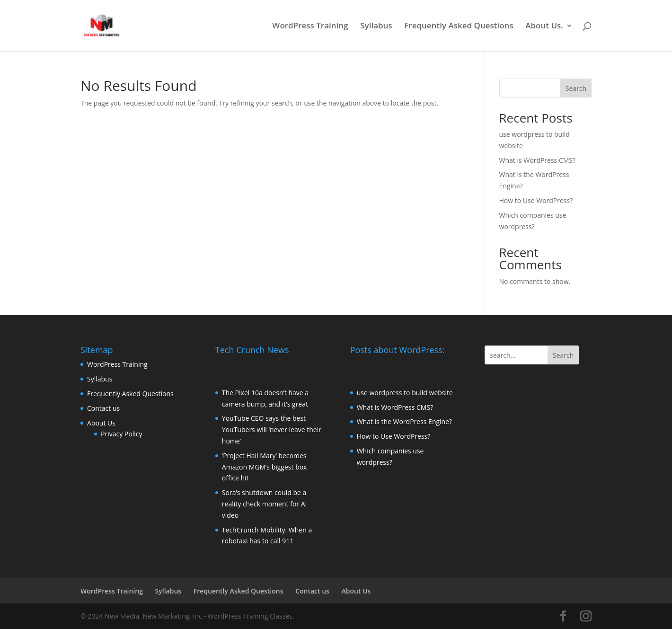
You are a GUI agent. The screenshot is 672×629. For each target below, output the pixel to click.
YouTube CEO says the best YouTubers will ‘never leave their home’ (272, 430)
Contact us (103, 408)
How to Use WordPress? (536, 200)
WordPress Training (310, 27)
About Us (101, 423)
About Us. (544, 27)
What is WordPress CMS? (538, 160)
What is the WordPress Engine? (404, 421)
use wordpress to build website (405, 393)
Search (576, 88)
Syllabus (376, 27)
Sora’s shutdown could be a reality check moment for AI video (265, 504)
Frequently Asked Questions (459, 27)
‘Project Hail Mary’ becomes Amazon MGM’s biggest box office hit (265, 467)
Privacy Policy (121, 434)
